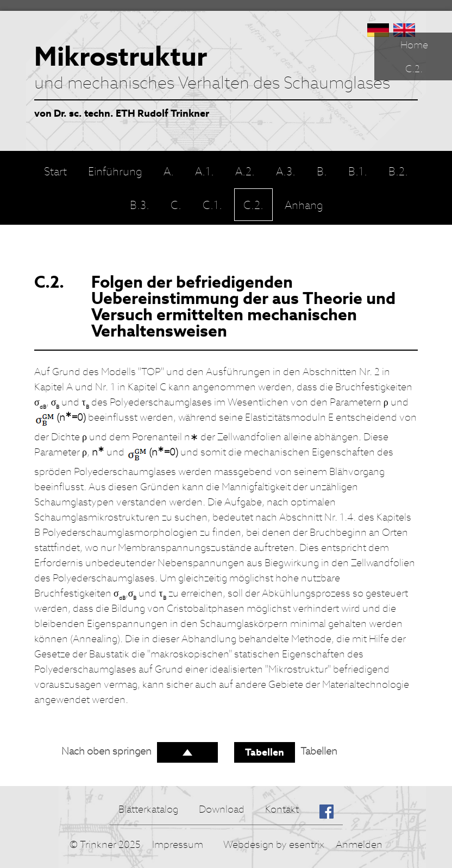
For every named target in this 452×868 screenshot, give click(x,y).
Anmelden (359, 844)
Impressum (178, 844)
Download (222, 809)
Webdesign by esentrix (274, 844)
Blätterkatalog (148, 809)
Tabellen (265, 752)
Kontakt (282, 809)
